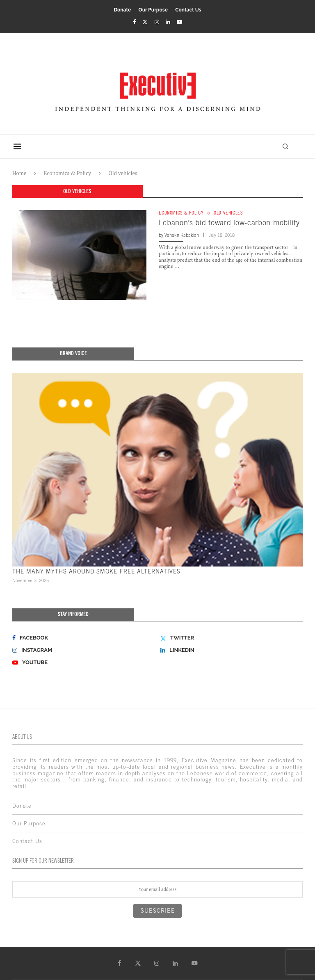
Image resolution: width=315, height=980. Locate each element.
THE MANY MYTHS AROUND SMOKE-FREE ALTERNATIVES (96, 571)
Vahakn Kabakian (182, 235)
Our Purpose (153, 10)
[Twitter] (145, 22)
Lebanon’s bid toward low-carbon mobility (229, 223)
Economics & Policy (67, 173)
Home (19, 173)
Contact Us (188, 10)
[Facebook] (134, 22)
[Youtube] (179, 22)
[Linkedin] (168, 22)
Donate (122, 10)
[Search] (284, 146)
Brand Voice (73, 353)
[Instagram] (157, 22)
